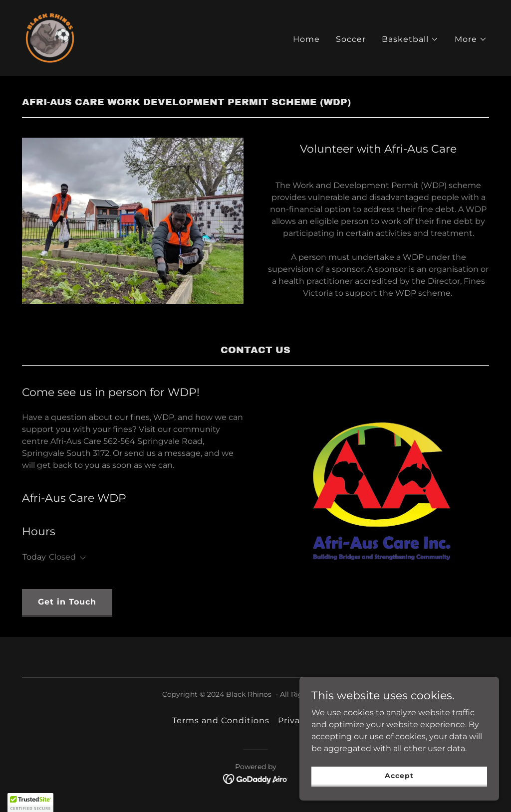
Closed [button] (62, 557)
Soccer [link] (351, 39)
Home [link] (306, 39)
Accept (399, 775)
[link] (50, 37)
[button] (410, 39)
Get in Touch (67, 602)
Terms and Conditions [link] (221, 720)
